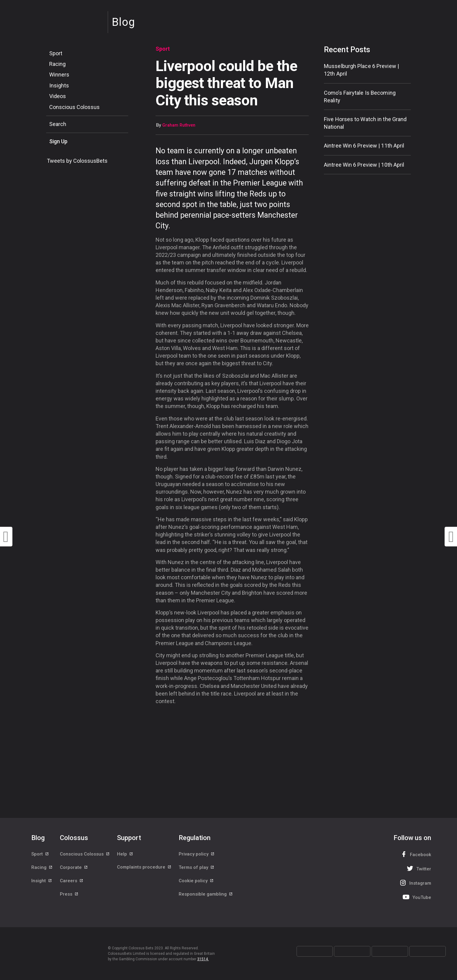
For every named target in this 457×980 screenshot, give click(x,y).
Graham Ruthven (179, 125)
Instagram (415, 883)
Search (58, 124)
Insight (42, 881)
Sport (56, 53)
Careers (72, 881)
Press (69, 895)
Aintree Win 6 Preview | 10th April (364, 165)
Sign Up (58, 141)
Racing (57, 64)
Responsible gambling (206, 895)
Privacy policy (197, 854)
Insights (59, 85)
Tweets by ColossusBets (77, 161)
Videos (58, 96)
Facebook (415, 854)
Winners (59, 75)
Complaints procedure (144, 868)
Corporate (74, 868)
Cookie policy (196, 881)
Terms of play (197, 868)
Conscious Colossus (74, 107)
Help (125, 854)
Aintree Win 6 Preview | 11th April (364, 146)
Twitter (418, 868)
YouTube (416, 897)
